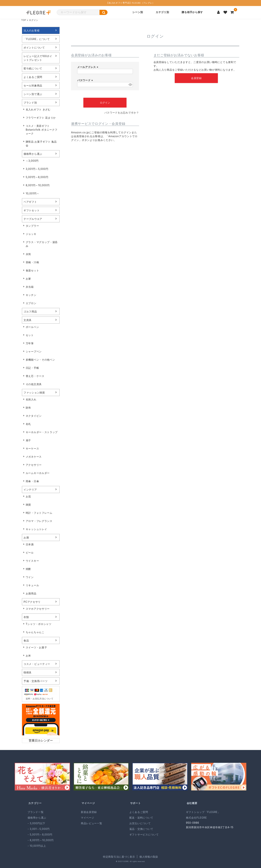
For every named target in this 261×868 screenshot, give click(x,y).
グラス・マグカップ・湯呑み (42, 244)
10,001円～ (33, 193)
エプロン (31, 303)
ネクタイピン (34, 416)
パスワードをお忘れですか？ (122, 113)
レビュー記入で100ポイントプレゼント (38, 58)
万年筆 (30, 343)
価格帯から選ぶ (33, 154)
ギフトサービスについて (144, 834)
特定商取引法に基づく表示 (119, 857)
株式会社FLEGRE (196, 818)
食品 (26, 640)
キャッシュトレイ (36, 529)
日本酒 (30, 544)
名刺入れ (31, 399)
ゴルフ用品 (30, 311)
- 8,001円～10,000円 (41, 840)
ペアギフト (30, 202)
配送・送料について (141, 818)
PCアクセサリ (32, 602)
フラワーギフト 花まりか (41, 118)
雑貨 (28, 505)
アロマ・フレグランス (39, 521)
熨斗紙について (33, 68)
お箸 (28, 279)
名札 (28, 424)
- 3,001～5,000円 (39, 829)
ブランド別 (30, 103)
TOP (24, 20)
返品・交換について (141, 829)
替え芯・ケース (35, 376)
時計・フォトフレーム (39, 513)
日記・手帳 (32, 368)
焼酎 (28, 569)
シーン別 (138, 12)
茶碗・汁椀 (32, 262)
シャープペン (34, 351)
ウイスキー (32, 561)
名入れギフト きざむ (38, 109)
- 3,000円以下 (36, 823)
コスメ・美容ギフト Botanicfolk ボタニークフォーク (42, 130)
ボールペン (32, 327)
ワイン (30, 577)
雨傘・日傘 (32, 481)
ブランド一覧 (36, 812)
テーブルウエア (33, 219)
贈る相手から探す (192, 12)
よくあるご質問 (33, 77)
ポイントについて (34, 48)
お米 (28, 656)
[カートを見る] (232, 12)
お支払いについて (140, 823)
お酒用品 (31, 593)
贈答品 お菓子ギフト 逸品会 (41, 144)
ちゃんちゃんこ (35, 632)
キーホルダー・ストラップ (42, 432)
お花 (28, 496)
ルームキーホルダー (38, 473)
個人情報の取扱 (149, 857)
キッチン (31, 295)
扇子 (28, 440)
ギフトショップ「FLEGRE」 (203, 812)
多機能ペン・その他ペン (40, 360)
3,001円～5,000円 (37, 169)
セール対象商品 (33, 85)
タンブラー (32, 226)
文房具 (28, 320)
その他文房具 (34, 384)
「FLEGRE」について (37, 39)
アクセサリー (34, 465)
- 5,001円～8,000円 (40, 834)
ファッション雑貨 (34, 392)
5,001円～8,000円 (37, 177)
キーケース (32, 448)
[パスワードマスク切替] (130, 85)
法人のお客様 (32, 30)
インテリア (30, 489)
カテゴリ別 (162, 12)
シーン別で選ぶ (33, 94)
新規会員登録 (89, 812)
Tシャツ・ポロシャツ (39, 624)
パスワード (86, 80)
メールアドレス (88, 67)
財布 (28, 408)
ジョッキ (31, 234)
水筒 (28, 254)
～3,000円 (32, 161)
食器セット (32, 270)
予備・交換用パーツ (36, 681)
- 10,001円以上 (37, 846)
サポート (135, 803)
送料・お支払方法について (40, 699)
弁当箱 (30, 287)
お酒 (26, 537)
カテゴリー (35, 803)
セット (30, 335)
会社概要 (192, 803)
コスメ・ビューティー (37, 664)
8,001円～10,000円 (38, 185)
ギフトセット (32, 210)
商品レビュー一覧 (92, 823)
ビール (30, 553)
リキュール (32, 585)
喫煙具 (28, 672)
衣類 (26, 617)
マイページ (88, 803)
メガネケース (34, 457)
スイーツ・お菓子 (36, 647)
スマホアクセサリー (38, 609)
